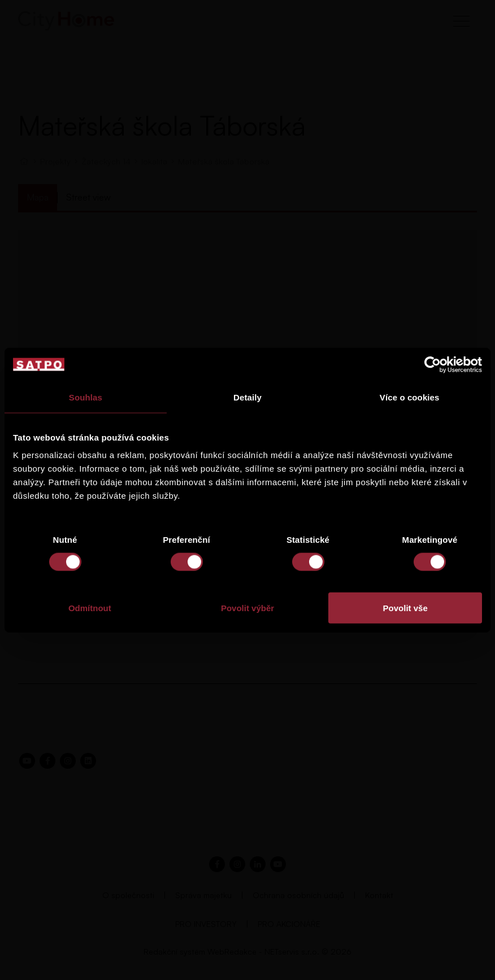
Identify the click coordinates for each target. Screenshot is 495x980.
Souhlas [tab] (86, 397)
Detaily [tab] (248, 397)
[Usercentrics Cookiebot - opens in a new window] (433, 364)
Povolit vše (405, 608)
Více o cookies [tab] (410, 397)
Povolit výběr (248, 608)
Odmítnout (90, 608)
